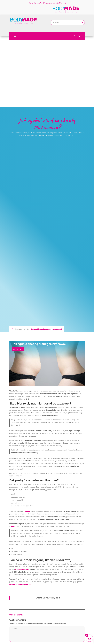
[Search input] (67, 23)
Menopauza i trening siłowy (59, 638)
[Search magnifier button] (82, 23)
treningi (27, 441)
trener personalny (22, 499)
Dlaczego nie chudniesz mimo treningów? (64, 618)
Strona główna (20, 259)
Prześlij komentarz (75, 599)
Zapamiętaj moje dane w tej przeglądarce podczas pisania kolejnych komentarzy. (41, 594)
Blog (28, 259)
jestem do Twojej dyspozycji (20, 514)
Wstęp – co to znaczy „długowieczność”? (64, 634)
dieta (13, 456)
